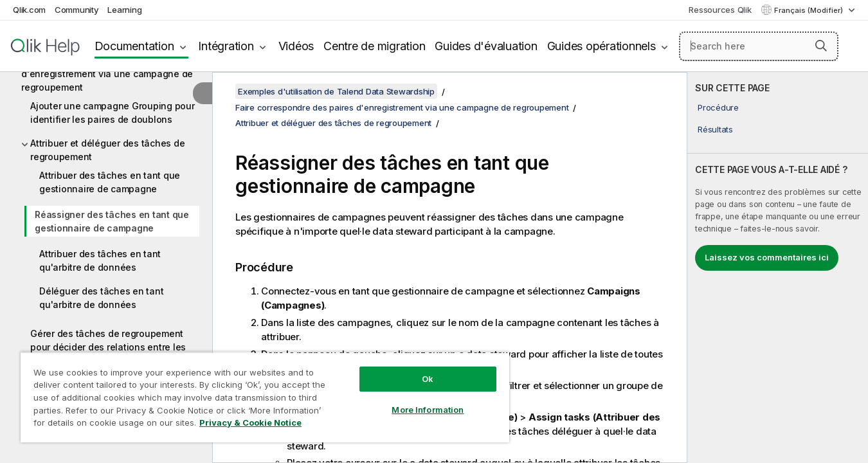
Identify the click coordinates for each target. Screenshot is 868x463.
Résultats (715, 129)
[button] (821, 46)
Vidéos (296, 46)
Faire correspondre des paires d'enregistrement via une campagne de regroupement (107, 74)
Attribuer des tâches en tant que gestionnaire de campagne (110, 182)
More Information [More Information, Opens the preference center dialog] (428, 410)
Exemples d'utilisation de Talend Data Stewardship (336, 91)
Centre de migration (374, 46)
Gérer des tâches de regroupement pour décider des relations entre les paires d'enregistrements (108, 347)
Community (77, 10)
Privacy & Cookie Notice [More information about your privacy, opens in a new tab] (250, 422)
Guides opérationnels (601, 46)
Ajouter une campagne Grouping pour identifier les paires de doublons (113, 113)
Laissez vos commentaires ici (767, 257)
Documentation (134, 46)
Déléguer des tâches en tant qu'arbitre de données (101, 298)
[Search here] (759, 46)
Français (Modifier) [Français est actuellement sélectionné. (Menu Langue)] (809, 10)
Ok (428, 379)
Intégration (226, 46)
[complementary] (778, 268)
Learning (124, 10)
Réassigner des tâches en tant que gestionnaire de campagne (112, 221)
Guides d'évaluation (486, 46)
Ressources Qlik (720, 10)
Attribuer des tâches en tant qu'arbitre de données (100, 260)
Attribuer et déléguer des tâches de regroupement (107, 150)
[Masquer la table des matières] (203, 93)
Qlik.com (29, 10)
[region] (265, 397)
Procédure (718, 107)
